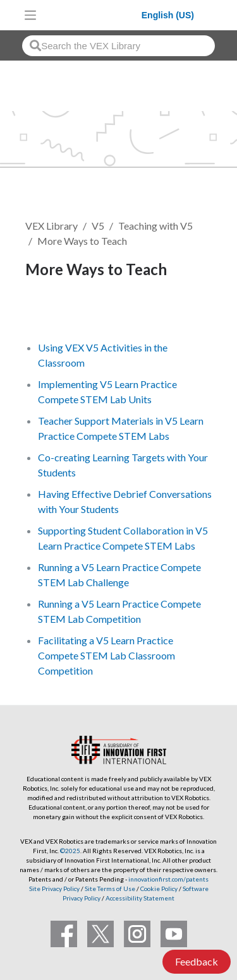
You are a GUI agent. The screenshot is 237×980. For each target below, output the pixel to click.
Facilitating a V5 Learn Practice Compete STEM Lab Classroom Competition (106, 655)
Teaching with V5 (155, 226)
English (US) (168, 15)
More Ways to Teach (82, 241)
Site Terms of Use (109, 888)
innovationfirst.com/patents (168, 879)
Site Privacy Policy (54, 888)
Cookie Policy (159, 888)
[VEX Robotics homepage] (92, 15)
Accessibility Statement (140, 898)
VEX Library (52, 226)
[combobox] (118, 46)
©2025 (70, 851)
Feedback (197, 961)
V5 (98, 226)
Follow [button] (48, 312)
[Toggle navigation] (30, 15)
